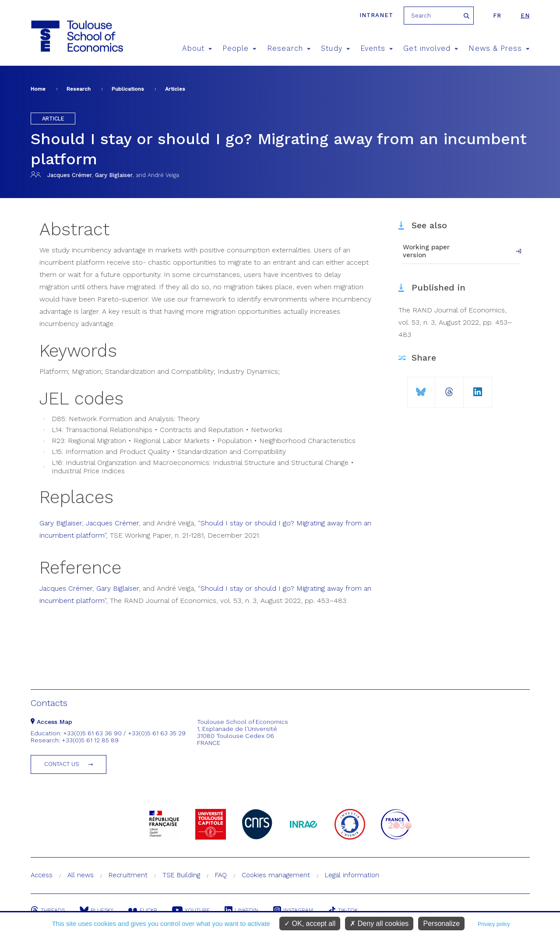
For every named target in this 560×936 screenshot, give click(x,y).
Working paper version (426, 251)
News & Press (499, 48)
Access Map (51, 722)
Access (42, 875)
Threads (48, 910)
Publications (128, 89)
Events (377, 48)
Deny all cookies (379, 924)
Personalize (441, 924)
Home (38, 89)
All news (81, 875)
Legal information (352, 875)
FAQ (221, 875)
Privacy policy (494, 924)
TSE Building (181, 875)
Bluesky (97, 910)
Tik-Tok (343, 910)
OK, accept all (310, 924)
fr (497, 16)
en (525, 16)
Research (289, 48)
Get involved (431, 48)
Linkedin (241, 910)
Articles (175, 89)
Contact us (62, 764)
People (239, 48)
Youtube (191, 910)
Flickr (143, 910)
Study (335, 48)
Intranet (376, 15)
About (197, 48)
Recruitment (128, 875)
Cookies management (276, 875)
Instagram (293, 910)
